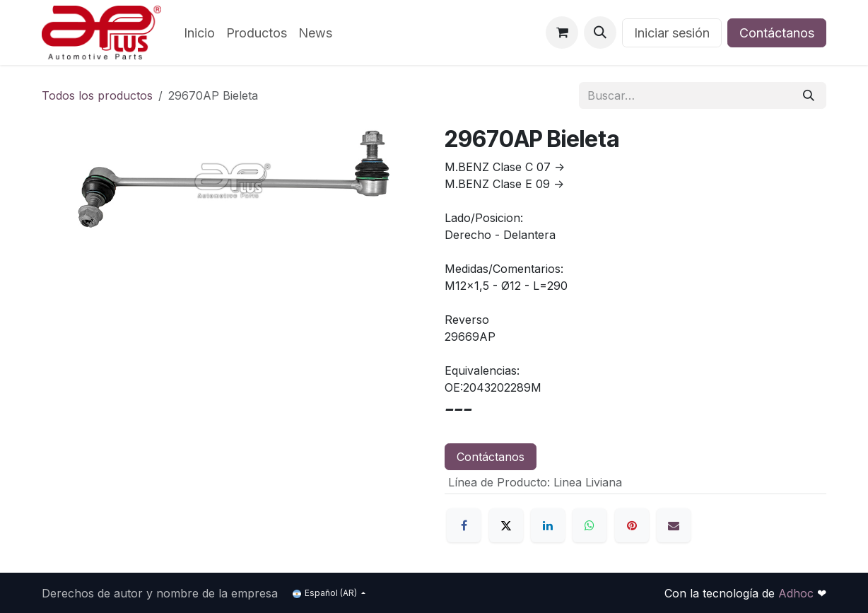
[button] (600, 33)
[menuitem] (199, 33)
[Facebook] (464, 525)
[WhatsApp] (590, 525)
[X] (506, 525)
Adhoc (798, 593)
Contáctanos (777, 33)
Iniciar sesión (672, 33)
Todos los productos (97, 95)
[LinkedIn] (548, 525)
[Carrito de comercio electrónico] (562, 33)
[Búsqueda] (809, 95)
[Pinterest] (632, 525)
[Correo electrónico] (674, 525)
